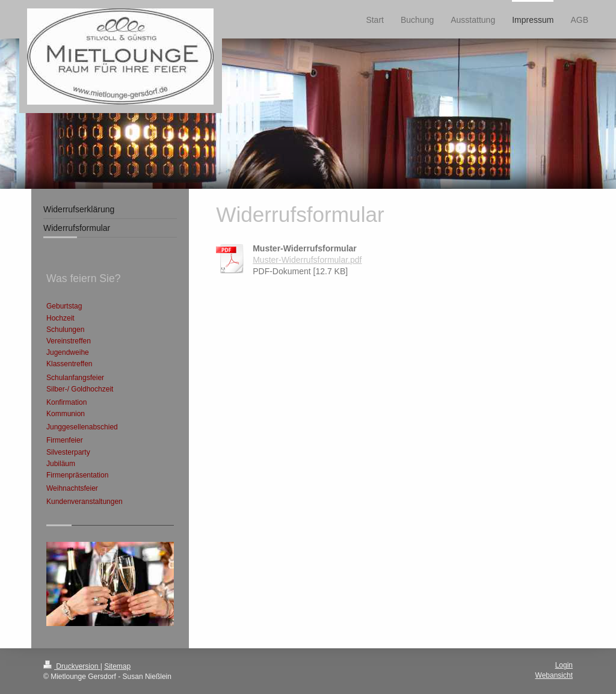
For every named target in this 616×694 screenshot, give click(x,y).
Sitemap (117, 666)
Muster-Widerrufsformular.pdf (307, 260)
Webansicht (554, 675)
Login (564, 665)
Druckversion (72, 666)
